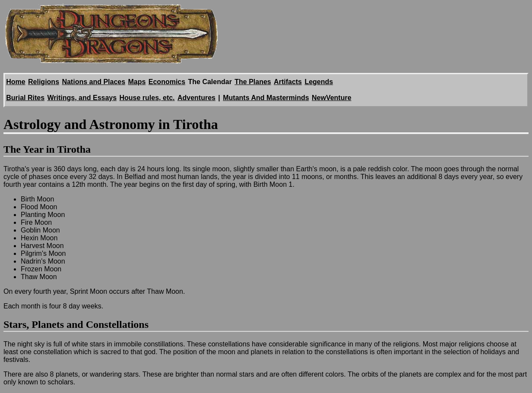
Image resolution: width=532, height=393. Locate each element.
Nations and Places (93, 82)
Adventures (196, 98)
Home (16, 82)
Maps (137, 82)
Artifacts (288, 82)
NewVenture (332, 98)
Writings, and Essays (82, 98)
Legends (319, 82)
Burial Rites (25, 98)
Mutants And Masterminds (266, 98)
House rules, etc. (147, 98)
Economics (167, 82)
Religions (44, 82)
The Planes (253, 82)
